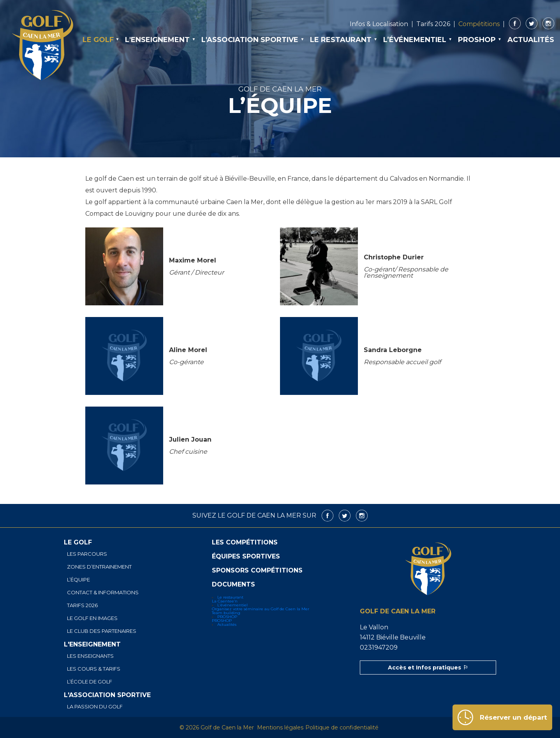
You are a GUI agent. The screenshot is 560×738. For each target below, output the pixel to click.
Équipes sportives (246, 557)
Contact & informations (103, 593)
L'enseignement (157, 40)
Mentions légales (280, 727)
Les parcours (87, 554)
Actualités (531, 40)
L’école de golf (90, 682)
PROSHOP (477, 40)
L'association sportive (250, 40)
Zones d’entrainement (99, 567)
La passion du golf (95, 707)
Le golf (98, 40)
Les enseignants (90, 656)
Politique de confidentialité (342, 727)
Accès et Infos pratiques (424, 668)
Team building (226, 613)
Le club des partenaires (102, 631)
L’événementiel (415, 40)
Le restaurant (341, 40)
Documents (233, 585)
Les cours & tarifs (94, 669)
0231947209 (379, 647)
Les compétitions (245, 542)
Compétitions (479, 24)
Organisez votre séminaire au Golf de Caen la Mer (261, 609)
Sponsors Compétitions (257, 571)
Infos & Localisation (379, 24)
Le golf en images (92, 618)
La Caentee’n (225, 601)
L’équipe (78, 580)
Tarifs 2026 (433, 24)
